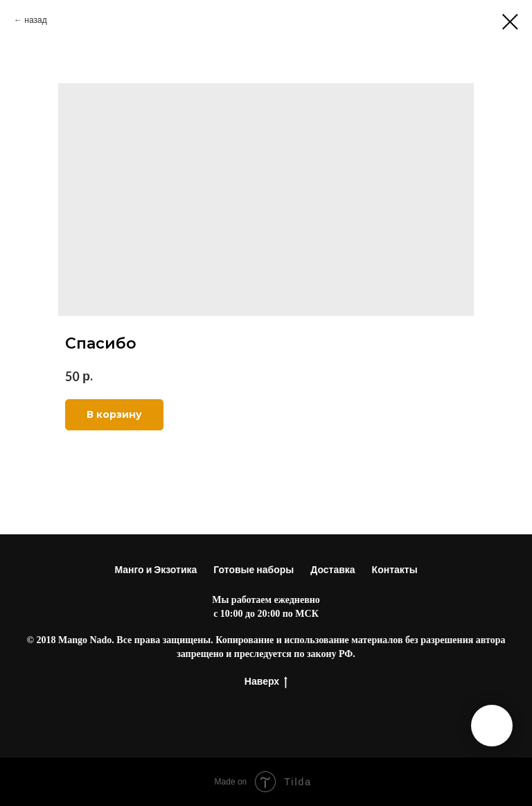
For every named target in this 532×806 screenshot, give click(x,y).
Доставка (332, 569)
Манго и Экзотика (156, 569)
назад (35, 20)
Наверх (266, 682)
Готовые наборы (254, 569)
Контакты (395, 569)
